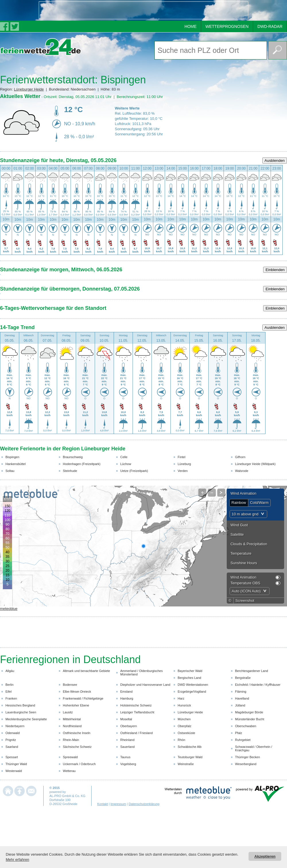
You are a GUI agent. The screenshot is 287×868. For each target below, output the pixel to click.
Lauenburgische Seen (21, 712)
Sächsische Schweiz (77, 747)
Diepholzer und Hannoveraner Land (145, 685)
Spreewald (70, 757)
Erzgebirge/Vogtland (192, 692)
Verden (183, 471)
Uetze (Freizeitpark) (134, 471)
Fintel (182, 457)
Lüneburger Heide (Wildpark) (255, 464)
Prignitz (11, 740)
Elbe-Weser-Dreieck (77, 692)
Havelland (242, 698)
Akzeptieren (265, 856)
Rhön (181, 740)
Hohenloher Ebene (76, 705)
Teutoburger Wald (190, 757)
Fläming (241, 692)
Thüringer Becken (248, 757)
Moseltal (126, 719)
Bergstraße (243, 678)
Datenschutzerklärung (144, 804)
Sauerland (127, 747)
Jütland (240, 705)
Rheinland (127, 740)
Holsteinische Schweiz (136, 705)
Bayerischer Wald (190, 671)
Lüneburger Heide (29, 89)
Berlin (9, 685)
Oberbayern (129, 726)
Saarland (12, 747)
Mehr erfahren (18, 860)
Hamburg (127, 698)
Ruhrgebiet (243, 740)
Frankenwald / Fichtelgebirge (83, 698)
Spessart (12, 757)
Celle (124, 457)
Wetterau (69, 771)
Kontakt (103, 804)
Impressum (118, 804)
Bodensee (70, 685)
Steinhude (70, 471)
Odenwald (13, 733)
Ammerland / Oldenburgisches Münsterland (141, 673)
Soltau (10, 471)
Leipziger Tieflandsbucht (137, 712)
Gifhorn (240, 457)
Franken (11, 698)
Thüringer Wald (16, 764)
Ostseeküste (186, 733)
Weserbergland (246, 764)
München (184, 719)
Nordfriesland (72, 726)
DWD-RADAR (270, 26)
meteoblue (9, 609)
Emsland (126, 692)
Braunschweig (73, 457)
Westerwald (14, 771)
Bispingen (12, 457)
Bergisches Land (189, 678)
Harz (181, 698)
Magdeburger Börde (249, 712)
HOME (191, 26)
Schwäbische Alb (190, 747)
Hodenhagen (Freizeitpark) (82, 464)
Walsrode (242, 471)
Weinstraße (186, 764)
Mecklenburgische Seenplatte (26, 719)
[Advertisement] (73, 10)
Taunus (125, 757)
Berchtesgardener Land (252, 671)
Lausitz (68, 712)
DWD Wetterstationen (193, 685)
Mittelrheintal (72, 719)
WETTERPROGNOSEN (227, 26)
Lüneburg (184, 464)
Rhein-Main (71, 740)
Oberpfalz (185, 726)
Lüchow (126, 464)
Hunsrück (184, 705)
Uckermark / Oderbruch (79, 764)
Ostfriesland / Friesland (136, 733)
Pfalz (238, 733)
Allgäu (10, 671)
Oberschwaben (246, 726)
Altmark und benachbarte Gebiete (87, 671)
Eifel (8, 692)
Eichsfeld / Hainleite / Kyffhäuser (258, 685)
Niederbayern (15, 726)
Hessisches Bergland (20, 705)
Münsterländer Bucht (250, 719)
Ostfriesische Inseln (77, 733)
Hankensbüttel (15, 464)
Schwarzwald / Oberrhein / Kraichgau (254, 748)
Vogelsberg (128, 764)
